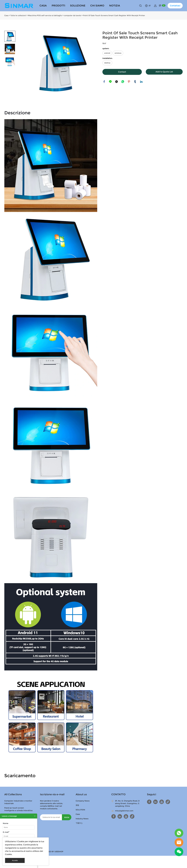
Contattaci (175, 6)
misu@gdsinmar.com (124, 811)
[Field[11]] (19, 836)
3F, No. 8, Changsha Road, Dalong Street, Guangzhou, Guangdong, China (127, 803)
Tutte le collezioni (18, 15)
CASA (43, 6)
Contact (122, 72)
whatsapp (123, 82)
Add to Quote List (164, 72)
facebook (104, 82)
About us (81, 794)
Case (78, 814)
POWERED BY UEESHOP (53, 852)
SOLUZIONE (78, 6)
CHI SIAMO (97, 6)
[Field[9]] (19, 827)
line (110, 82)
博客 (77, 805)
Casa (6, 15)
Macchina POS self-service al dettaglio (45, 15)
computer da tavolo (73, 15)
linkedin (141, 82)
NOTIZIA (115, 6)
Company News (83, 801)
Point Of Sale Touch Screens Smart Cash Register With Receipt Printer (114, 15)
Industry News (82, 819)
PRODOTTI (58, 6)
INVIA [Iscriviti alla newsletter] (67, 817)
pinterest (129, 82)
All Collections (13, 794)
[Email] (51, 817)
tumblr (135, 82)
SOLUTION (80, 810)
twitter (117, 82)
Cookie (21, 841)
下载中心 (79, 823)
